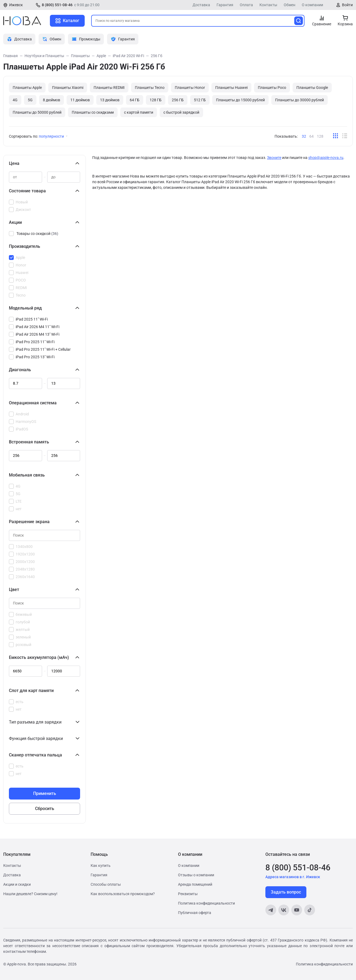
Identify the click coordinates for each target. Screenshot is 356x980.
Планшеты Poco (272, 88)
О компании (312, 5)
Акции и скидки (17, 884)
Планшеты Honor (190, 88)
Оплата (246, 5)
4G (15, 100)
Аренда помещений (195, 884)
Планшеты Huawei (231, 88)
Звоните (274, 158)
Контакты (268, 5)
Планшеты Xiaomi (68, 88)
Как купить (101, 866)
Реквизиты (188, 894)
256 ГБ (178, 100)
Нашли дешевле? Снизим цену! (30, 894)
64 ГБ (135, 100)
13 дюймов (110, 100)
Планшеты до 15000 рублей (240, 100)
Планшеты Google (312, 88)
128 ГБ (156, 100)
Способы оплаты (106, 884)
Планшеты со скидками (93, 112)
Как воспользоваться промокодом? (123, 894)
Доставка (201, 5)
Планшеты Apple (27, 88)
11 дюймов (80, 100)
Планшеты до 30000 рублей (299, 100)
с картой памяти (139, 112)
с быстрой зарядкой (181, 112)
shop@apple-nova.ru (326, 158)
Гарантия (225, 5)
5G (30, 100)
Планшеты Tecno (150, 88)
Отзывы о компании (196, 875)
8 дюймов (52, 100)
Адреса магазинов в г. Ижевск (293, 877)
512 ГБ (200, 100)
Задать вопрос (286, 892)
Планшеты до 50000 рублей (37, 112)
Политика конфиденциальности (206, 903)
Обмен (290, 5)
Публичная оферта (195, 913)
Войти (347, 5)
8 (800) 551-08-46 (57, 5)
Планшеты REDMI (109, 88)
